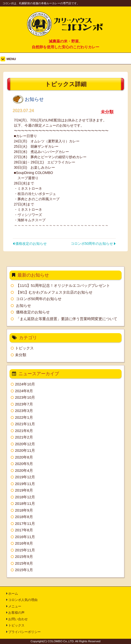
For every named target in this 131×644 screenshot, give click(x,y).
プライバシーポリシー (24, 632)
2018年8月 (24, 517)
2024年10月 (25, 384)
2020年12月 (25, 444)
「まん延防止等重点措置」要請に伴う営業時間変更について (67, 319)
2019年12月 (25, 477)
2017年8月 (24, 530)
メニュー (15, 606)
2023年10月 (25, 397)
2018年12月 (25, 497)
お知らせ (23, 305)
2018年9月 (24, 510)
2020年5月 (24, 464)
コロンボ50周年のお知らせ (93, 244)
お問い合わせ (18, 619)
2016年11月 (25, 537)
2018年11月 (25, 503)
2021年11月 (25, 424)
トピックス (24, 348)
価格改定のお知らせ (30, 244)
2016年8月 (24, 543)
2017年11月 (25, 523)
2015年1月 (24, 570)
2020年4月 (24, 470)
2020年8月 (24, 457)
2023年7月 (24, 404)
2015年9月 (24, 557)
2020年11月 (25, 450)
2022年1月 (24, 417)
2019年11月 (25, 484)
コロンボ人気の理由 (23, 600)
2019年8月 (24, 490)
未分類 (21, 355)
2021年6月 (24, 431)
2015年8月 (24, 563)
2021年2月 (24, 437)
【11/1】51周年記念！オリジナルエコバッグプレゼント (63, 285)
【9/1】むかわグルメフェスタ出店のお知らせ (54, 292)
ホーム (13, 594)
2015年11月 (25, 550)
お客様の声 (16, 613)
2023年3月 (24, 411)
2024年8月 (24, 391)
